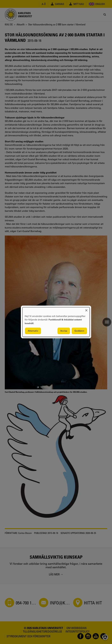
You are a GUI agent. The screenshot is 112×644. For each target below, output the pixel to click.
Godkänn (79, 331)
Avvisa (64, 331)
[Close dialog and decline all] (86, 309)
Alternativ (33, 331)
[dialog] (56, 322)
